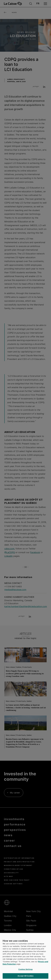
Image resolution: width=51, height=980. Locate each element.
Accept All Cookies (25, 976)
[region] (25, 956)
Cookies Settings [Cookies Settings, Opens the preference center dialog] (25, 969)
